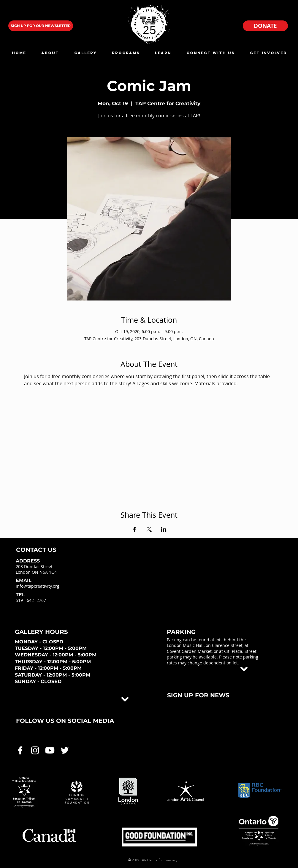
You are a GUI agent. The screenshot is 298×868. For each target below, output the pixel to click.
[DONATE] (265, 26)
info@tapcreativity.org (38, 586)
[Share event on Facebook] (135, 529)
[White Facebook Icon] (20, 750)
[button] (50, 53)
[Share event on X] (149, 529)
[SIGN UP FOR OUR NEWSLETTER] (41, 26)
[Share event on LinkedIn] (164, 529)
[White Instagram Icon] (35, 750)
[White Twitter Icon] (65, 750)
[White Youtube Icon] (50, 750)
